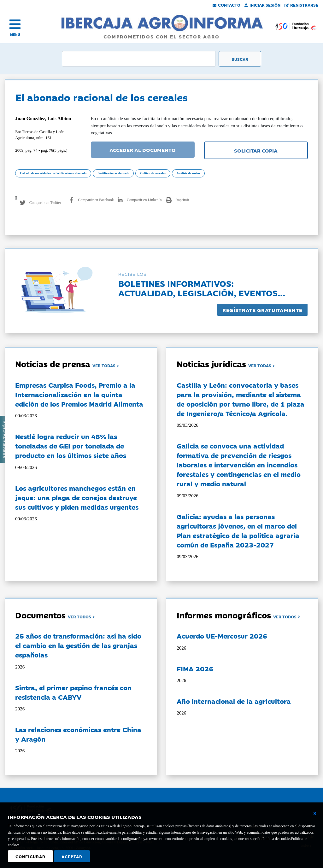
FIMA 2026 (195, 668)
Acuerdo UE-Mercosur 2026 (222, 636)
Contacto (226, 5)
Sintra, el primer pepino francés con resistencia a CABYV (73, 692)
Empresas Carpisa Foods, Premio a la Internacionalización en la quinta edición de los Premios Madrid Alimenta (79, 394)
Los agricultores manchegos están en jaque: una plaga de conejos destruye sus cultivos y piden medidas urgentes (77, 497)
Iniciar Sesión (262, 5)
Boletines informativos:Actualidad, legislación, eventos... (202, 288)
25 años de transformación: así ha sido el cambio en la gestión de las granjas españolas (78, 645)
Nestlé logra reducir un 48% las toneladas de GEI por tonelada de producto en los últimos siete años (71, 446)
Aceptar (72, 856)
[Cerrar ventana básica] (315, 813)
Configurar (30, 856)
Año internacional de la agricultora (234, 701)
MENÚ (15, 35)
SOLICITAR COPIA (256, 150)
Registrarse (302, 5)
